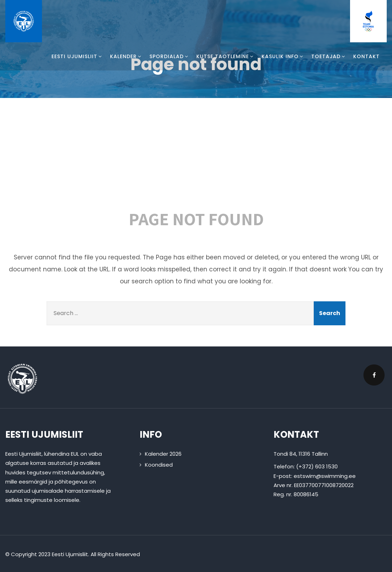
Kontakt (366, 56)
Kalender (126, 56)
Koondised (159, 465)
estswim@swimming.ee (325, 476)
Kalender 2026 (163, 454)
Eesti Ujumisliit (77, 56)
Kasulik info (283, 56)
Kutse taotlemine (225, 56)
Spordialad (169, 56)
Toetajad (329, 56)
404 (196, 158)
